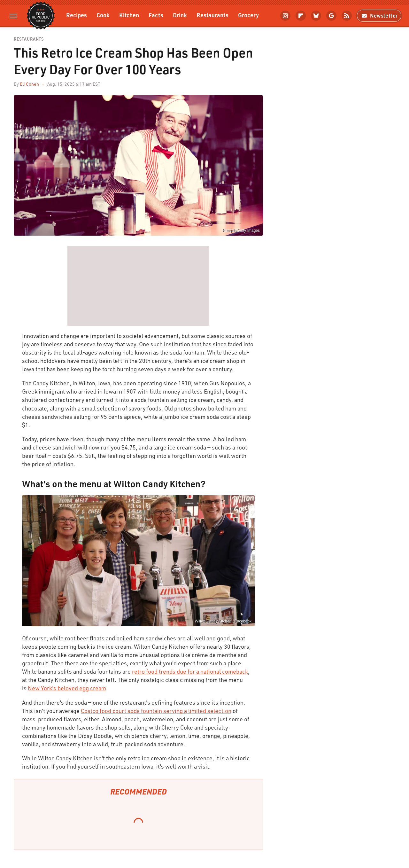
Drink (180, 15)
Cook (103, 15)
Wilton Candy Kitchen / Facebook (223, 621)
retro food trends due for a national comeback (190, 671)
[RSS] (347, 16)
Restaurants (212, 15)
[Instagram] (285, 16)
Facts (156, 15)
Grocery (248, 15)
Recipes (77, 15)
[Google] (331, 16)
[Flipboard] (301, 16)
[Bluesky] (316, 16)
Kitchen (129, 15)
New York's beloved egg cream (67, 688)
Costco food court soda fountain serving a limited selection (156, 711)
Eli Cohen (29, 84)
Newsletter (379, 16)
